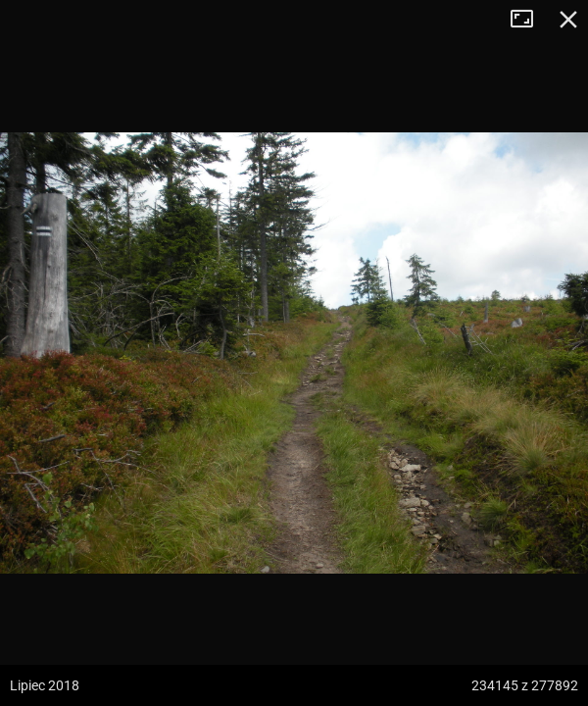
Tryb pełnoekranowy (529, 20)
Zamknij (568, 20)
